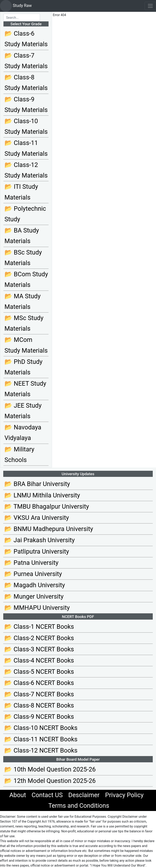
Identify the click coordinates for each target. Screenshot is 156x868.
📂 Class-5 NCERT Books (39, 672)
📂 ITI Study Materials (21, 192)
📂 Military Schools (19, 455)
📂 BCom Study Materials (26, 279)
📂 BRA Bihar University (37, 484)
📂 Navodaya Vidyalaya (23, 433)
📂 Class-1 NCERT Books (39, 627)
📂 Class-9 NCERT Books (39, 717)
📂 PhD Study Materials (23, 367)
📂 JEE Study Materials (23, 411)
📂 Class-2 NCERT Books (39, 638)
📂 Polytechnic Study (25, 214)
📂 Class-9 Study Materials (26, 105)
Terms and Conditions (79, 806)
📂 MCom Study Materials (26, 345)
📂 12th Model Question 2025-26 (50, 781)
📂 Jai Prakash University (40, 540)
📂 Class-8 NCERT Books (39, 705)
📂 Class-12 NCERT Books (41, 750)
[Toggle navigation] (150, 6)
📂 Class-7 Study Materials (26, 61)
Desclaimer (84, 795)
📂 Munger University (34, 596)
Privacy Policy (124, 795)
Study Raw (16, 6)
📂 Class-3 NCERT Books (39, 649)
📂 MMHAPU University (37, 608)
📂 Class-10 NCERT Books (41, 728)
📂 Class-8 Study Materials (26, 83)
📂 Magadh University (35, 585)
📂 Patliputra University (37, 551)
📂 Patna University (31, 563)
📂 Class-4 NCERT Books (39, 660)
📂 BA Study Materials (22, 236)
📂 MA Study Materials (23, 301)
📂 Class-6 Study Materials (26, 39)
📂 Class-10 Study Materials (26, 126)
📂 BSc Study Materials (23, 258)
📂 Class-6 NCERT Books (39, 683)
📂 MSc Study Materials (24, 323)
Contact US (47, 795)
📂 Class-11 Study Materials (26, 148)
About (18, 795)
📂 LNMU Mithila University (42, 495)
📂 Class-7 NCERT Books (39, 694)
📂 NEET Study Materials (25, 389)
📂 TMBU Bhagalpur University (47, 506)
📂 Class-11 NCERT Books (41, 739)
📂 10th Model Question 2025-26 (50, 769)
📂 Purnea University (33, 574)
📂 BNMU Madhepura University (49, 529)
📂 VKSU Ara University (37, 518)
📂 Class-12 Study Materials (26, 170)
